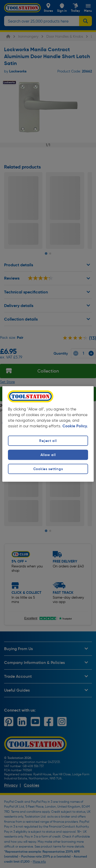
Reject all (48, 441)
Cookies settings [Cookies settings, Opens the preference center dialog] (48, 469)
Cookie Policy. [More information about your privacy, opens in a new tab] (75, 426)
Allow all (48, 455)
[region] (48, 434)
